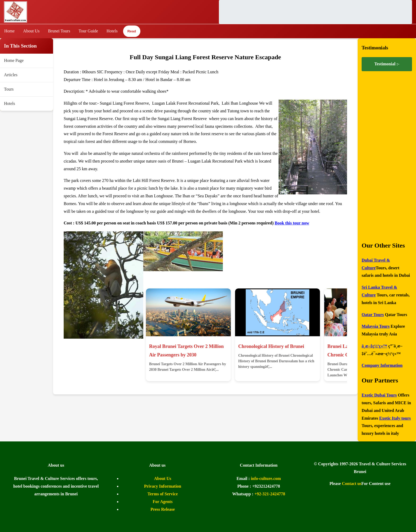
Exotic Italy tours (395, 418)
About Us (31, 31)
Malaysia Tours (376, 326)
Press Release (163, 509)
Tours (9, 89)
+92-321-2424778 (270, 494)
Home (9, 31)
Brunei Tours (59, 31)
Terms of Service (163, 494)
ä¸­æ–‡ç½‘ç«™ (374, 346)
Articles (11, 75)
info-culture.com (266, 478)
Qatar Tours (373, 315)
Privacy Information (163, 486)
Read (132, 31)
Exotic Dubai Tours (379, 395)
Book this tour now (292, 223)
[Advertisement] (315, 12)
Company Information (382, 365)
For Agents (163, 502)
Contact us (352, 484)
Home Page (14, 60)
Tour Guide (88, 31)
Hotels (112, 31)
